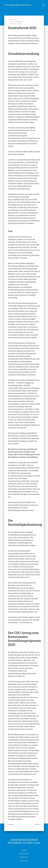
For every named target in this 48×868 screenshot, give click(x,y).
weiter (37, 824)
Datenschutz (24, 857)
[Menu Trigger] (44, 5)
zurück (11, 824)
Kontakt (24, 850)
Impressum (24, 861)
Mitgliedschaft (24, 854)
